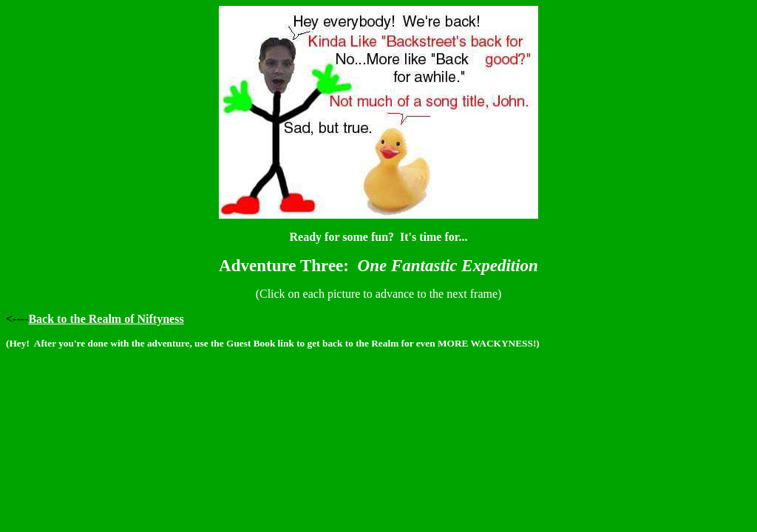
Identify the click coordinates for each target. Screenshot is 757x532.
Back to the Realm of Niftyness (106, 319)
